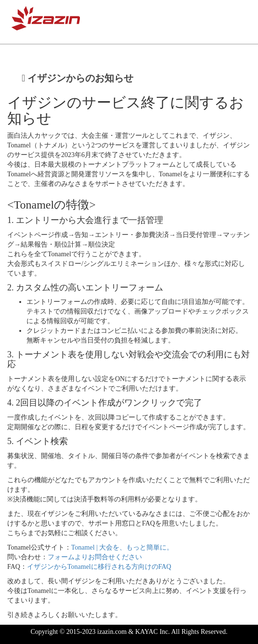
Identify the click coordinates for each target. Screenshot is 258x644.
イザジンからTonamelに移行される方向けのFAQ (99, 567)
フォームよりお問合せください (95, 557)
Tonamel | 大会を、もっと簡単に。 (123, 547)
